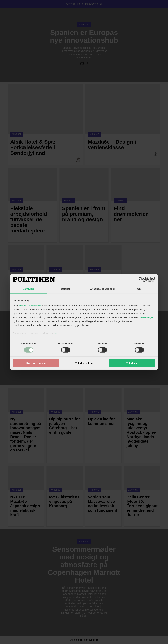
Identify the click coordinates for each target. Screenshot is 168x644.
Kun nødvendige (36, 363)
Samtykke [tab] (29, 289)
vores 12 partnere (30, 306)
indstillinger (146, 317)
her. (56, 333)
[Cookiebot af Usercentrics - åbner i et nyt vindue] (141, 279)
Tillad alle (132, 363)
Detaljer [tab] (66, 289)
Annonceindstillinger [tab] (102, 289)
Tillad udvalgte (84, 363)
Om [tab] (139, 289)
